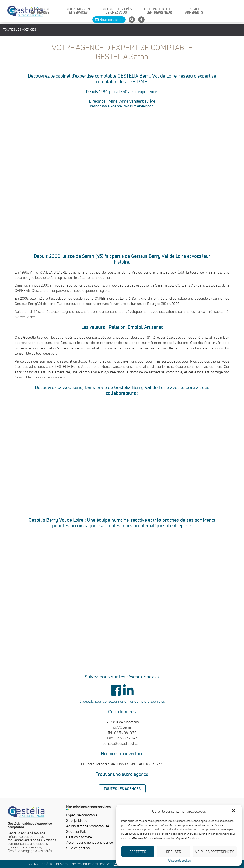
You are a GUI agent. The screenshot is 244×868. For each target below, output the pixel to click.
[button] (234, 811)
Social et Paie (76, 831)
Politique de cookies (179, 861)
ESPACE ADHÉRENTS (194, 11)
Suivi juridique (77, 820)
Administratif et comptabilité (88, 826)
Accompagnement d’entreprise (90, 842)
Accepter (138, 852)
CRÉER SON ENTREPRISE (40, 11)
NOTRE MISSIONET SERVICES (78, 11)
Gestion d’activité (79, 837)
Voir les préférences (215, 852)
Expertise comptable (82, 815)
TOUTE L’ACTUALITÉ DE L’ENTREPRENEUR (159, 11)
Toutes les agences (19, 29)
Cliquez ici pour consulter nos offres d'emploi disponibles (122, 701)
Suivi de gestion (78, 848)
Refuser (174, 852)
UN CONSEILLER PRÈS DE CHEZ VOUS (116, 11)
